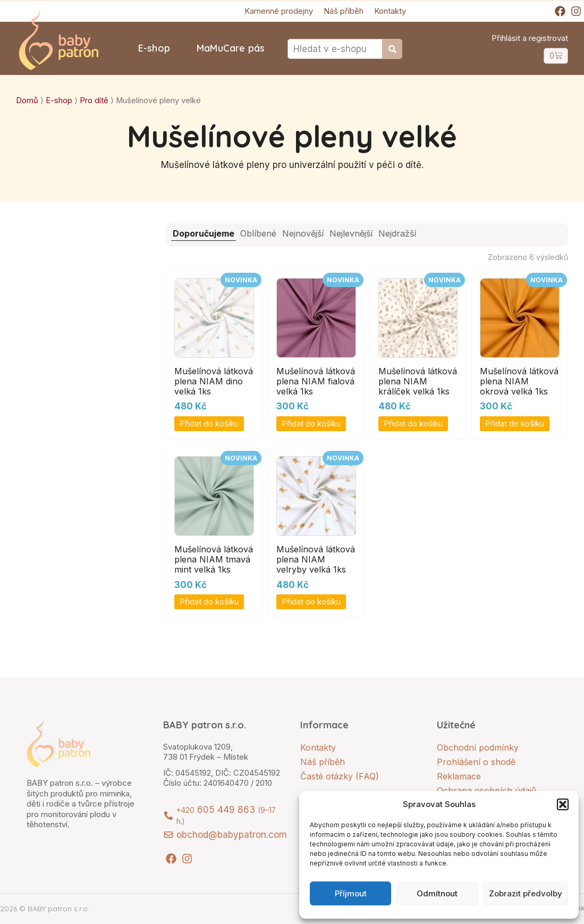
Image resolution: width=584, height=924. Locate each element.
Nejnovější (303, 233)
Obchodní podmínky (478, 747)
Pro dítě (94, 100)
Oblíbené (258, 233)
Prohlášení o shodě (476, 762)
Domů (27, 100)
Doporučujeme (204, 233)
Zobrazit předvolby (526, 893)
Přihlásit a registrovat (530, 38)
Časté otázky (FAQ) (340, 776)
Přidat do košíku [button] (209, 423)
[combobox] (335, 49)
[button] (563, 804)
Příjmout (351, 893)
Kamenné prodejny (279, 11)
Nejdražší (397, 233)
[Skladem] (20, 625)
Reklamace (459, 776)
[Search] (392, 49)
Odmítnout (437, 893)
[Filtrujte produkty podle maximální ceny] (126, 583)
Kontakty (390, 11)
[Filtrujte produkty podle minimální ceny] (40, 583)
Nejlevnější (351, 233)
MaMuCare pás (231, 48)
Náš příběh (344, 11)
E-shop (154, 48)
